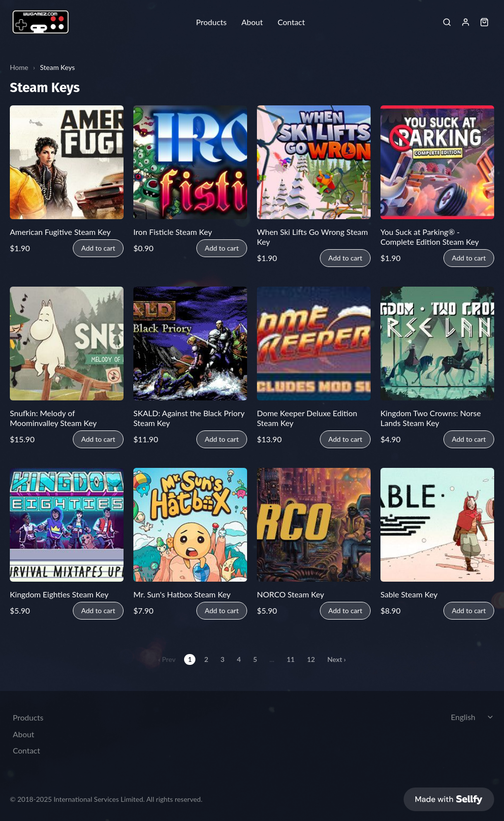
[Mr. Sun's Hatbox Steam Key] (190, 525)
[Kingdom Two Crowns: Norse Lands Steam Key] (437, 344)
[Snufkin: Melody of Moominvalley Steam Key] (67, 344)
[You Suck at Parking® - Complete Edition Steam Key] (437, 162)
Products (211, 22)
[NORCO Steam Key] (314, 525)
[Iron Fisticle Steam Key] (190, 162)
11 (290, 659)
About (252, 22)
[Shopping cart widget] (484, 22)
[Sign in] (466, 22)
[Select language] (473, 716)
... (272, 659)
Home (19, 67)
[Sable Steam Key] (437, 525)
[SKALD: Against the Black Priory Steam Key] (190, 344)
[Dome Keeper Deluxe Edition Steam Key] (314, 344)
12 (311, 659)
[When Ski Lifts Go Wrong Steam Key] (314, 162)
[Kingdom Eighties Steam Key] (67, 525)
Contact (291, 22)
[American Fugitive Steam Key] (67, 162)
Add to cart (98, 248)
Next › (337, 659)
